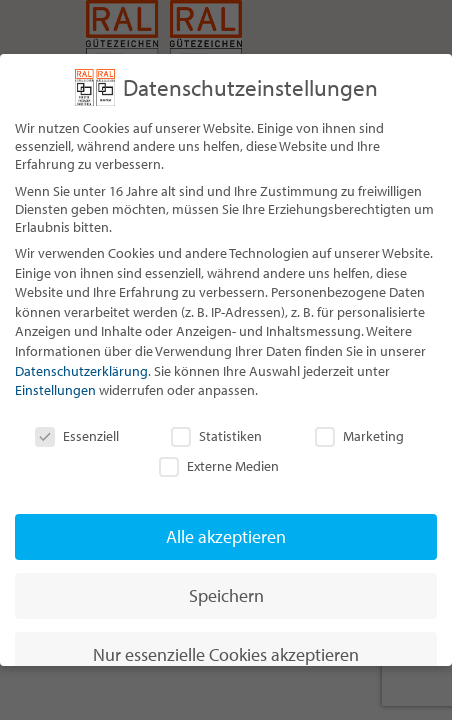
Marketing (359, 436)
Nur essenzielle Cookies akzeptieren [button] (226, 654)
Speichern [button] (226, 595)
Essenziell (77, 436)
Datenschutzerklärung (81, 371)
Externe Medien (219, 466)
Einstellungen (55, 390)
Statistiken (216, 436)
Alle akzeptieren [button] (226, 536)
